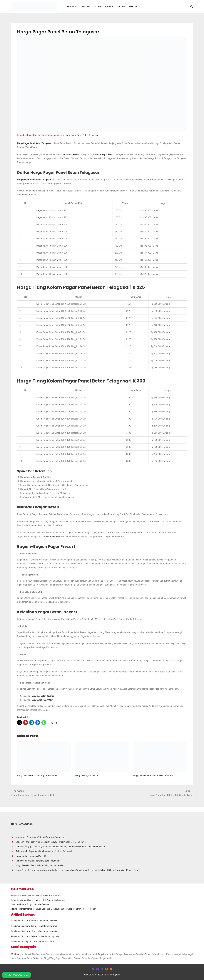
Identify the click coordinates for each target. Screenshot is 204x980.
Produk (109, 7)
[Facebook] (93, 969)
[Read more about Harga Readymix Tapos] (102, 756)
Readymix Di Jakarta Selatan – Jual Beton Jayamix (35, 936)
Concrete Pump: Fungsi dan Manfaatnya (30, 904)
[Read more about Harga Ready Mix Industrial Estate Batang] (160, 756)
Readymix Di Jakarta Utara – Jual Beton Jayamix (34, 931)
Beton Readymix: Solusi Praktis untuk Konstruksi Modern (38, 900)
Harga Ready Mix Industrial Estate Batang (155, 775)
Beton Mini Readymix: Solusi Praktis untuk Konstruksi (36, 895)
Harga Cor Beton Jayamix (43, 696)
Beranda (72, 7)
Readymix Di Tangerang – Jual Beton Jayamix (33, 942)
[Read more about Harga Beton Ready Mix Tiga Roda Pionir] (44, 756)
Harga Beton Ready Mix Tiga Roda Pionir (38, 775)
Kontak (133, 7)
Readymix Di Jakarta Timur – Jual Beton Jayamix (34, 926)
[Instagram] (97, 969)
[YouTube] (111, 969)
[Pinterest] (107, 969)
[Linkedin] (102, 969)
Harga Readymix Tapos (87, 775)
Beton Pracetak (53, 537)
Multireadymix (18, 954)
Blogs (98, 7)
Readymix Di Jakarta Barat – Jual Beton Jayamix (34, 921)
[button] (192, 7)
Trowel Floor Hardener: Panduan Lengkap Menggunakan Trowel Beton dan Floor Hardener (53, 909)
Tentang (85, 7)
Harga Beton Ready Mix (42, 700)
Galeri (121, 7)
